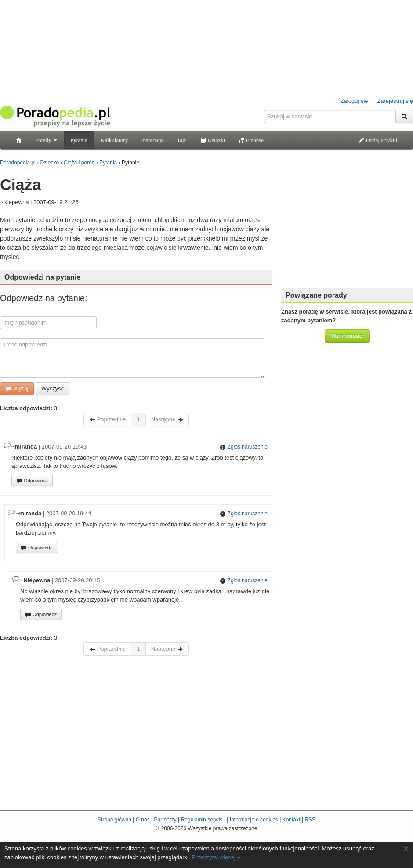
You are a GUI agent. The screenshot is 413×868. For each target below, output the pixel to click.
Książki (212, 140)
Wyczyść (53, 388)
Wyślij (17, 388)
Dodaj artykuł (378, 140)
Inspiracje (152, 140)
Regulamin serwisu (203, 820)
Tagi (182, 140)
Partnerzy (165, 820)
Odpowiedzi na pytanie (42, 277)
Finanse (251, 140)
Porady (46, 140)
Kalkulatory (114, 140)
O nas (143, 820)
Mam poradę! (347, 336)
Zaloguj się (354, 101)
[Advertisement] (347, 226)
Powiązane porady (316, 295)
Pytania (79, 140)
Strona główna (114, 820)
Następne (167, 419)
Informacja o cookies (254, 820)
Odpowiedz (32, 481)
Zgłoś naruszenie (244, 447)
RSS (310, 820)
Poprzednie (107, 419)
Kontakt (292, 820)
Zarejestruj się (395, 101)
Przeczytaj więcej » (216, 857)
